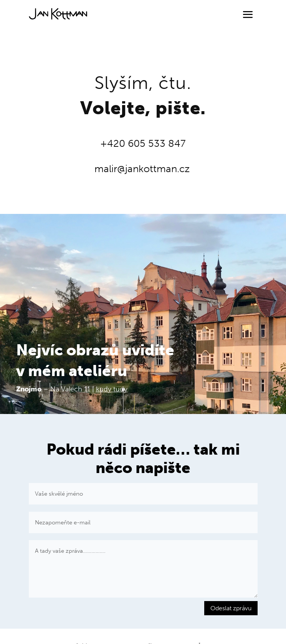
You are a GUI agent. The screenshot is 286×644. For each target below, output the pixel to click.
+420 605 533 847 (143, 144)
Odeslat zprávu (231, 608)
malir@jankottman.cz (142, 169)
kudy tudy (112, 389)
